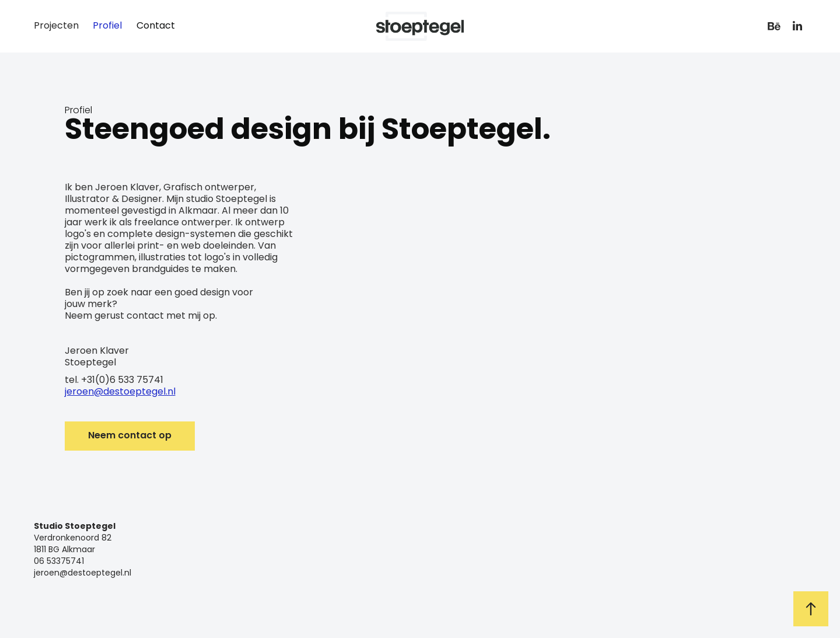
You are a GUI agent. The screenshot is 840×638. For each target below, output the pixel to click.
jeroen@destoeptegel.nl (120, 392)
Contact (156, 26)
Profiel (107, 26)
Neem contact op (130, 436)
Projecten (56, 26)
